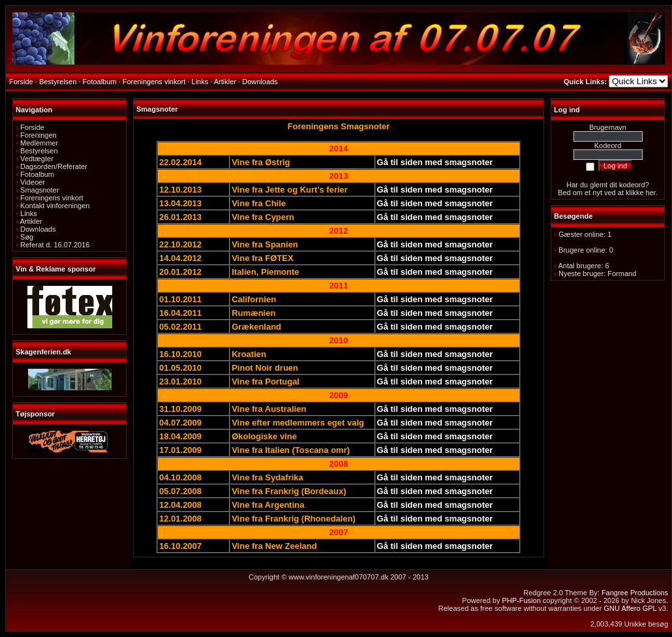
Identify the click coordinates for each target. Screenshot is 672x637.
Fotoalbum (37, 174)
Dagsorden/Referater (54, 166)
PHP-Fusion (521, 600)
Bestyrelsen (39, 151)
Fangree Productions (635, 593)
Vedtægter (37, 159)
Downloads (38, 229)
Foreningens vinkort (52, 198)
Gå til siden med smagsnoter (435, 162)
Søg (27, 237)
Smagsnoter (39, 190)
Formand (622, 273)
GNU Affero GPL (631, 608)
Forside (32, 127)
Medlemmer (39, 143)
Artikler (31, 221)
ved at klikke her (630, 193)
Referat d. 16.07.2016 (55, 245)
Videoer (33, 182)
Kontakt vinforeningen (55, 206)
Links (29, 213)
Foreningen (38, 135)
